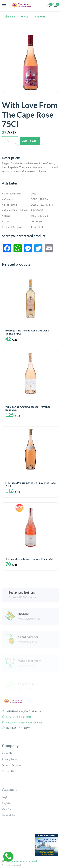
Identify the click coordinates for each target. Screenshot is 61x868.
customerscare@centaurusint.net (24, 732)
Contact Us (8, 786)
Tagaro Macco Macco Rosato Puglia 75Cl (30, 559)
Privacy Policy (10, 774)
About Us (7, 768)
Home (10, 17)
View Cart (7, 825)
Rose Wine (39, 17)
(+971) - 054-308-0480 (19, 726)
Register (7, 819)
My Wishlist (8, 831)
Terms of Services (11, 780)
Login (5, 812)
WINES (24, 17)
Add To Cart (30, 141)
